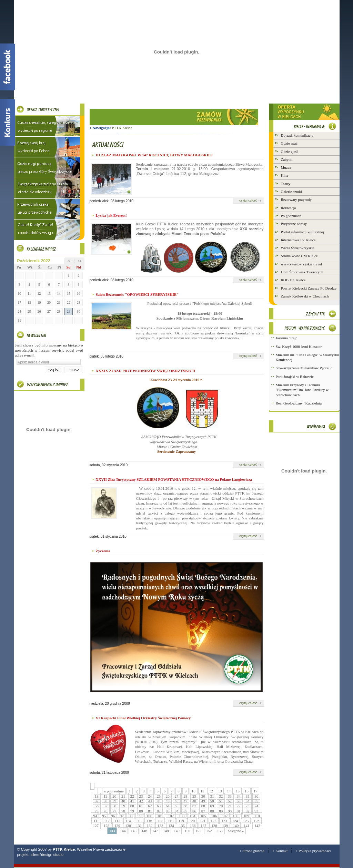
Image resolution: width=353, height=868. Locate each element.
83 (168, 811)
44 (159, 801)
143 (112, 831)
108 (236, 816)
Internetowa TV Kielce (298, 240)
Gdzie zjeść (290, 152)
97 (122, 816)
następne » (236, 831)
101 (160, 816)
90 (230, 811)
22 (69, 303)
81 (150, 811)
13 (49, 294)
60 (132, 806)
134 (171, 826)
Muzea (286, 167)
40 (123, 801)
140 (236, 826)
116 (149, 821)
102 (171, 816)
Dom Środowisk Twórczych (302, 272)
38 (106, 801)
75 (97, 811)
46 (177, 801)
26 (39, 311)
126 (257, 821)
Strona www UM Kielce (299, 256)
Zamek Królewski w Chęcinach (305, 296)
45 (168, 801)
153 (220, 831)
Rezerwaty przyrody (296, 199)
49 (203, 801)
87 (203, 811)
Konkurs (8, 122)
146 (145, 831)
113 (118, 821)
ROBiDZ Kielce (293, 280)
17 (19, 303)
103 (182, 816)
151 (198, 831)
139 (225, 826)
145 (134, 831)
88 (212, 811)
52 (230, 801)
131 (139, 826)
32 (221, 796)
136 (193, 826)
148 (166, 831)
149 (177, 831)
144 (123, 831)
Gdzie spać (289, 143)
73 (248, 806)
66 (185, 806)
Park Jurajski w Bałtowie (295, 377)
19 (39, 303)
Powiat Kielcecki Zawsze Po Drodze (309, 288)
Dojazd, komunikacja (297, 135)
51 (221, 801)
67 (194, 806)
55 (256, 801)
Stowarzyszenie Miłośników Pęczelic (304, 368)
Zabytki (287, 159)
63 (159, 806)
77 (114, 811)
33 (230, 796)
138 (214, 826)
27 (49, 311)
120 (192, 821)
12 (39, 294)
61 (141, 806)
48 (194, 801)
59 (123, 806)
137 (204, 826)
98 (130, 816)
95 (104, 816)
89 (221, 811)
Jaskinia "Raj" (286, 338)
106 (214, 816)
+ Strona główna (252, 851)
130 (128, 826)
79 (132, 811)
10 (19, 294)
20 (49, 303)
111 (96, 821)
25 (29, 311)
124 (235, 821)
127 (96, 826)
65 (177, 806)
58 (114, 806)
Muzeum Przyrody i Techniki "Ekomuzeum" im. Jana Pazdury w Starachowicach (302, 390)
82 (159, 811)
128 (107, 826)
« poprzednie (114, 791)
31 (19, 320)
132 (150, 826)
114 (128, 821)
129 (117, 826)
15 (69, 294)
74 (256, 806)
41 (132, 801)
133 (160, 826)
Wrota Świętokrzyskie (298, 248)
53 (239, 801)
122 (214, 821)
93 (256, 811)
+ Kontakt (280, 851)
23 (79, 303)
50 (212, 801)
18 (29, 303)
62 (150, 806)
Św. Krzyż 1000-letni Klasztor (299, 347)
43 (150, 801)
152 (209, 831)
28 (59, 311)
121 (203, 821)
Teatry (286, 184)
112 (107, 821)
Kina (285, 175)
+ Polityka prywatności (313, 851)
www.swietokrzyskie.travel (302, 264)
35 (248, 796)
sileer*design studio (47, 855)
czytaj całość (248, 200)
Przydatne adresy (294, 224)
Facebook (8, 67)
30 (79, 311)
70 (221, 806)
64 (168, 806)
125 (246, 821)
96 (113, 816)
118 (171, 821)
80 (141, 811)
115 (139, 821)
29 (69, 311)
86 (194, 811)
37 (97, 801)
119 (181, 821)
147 (155, 831)
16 (79, 294)
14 (59, 294)
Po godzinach (291, 216)
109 (246, 816)
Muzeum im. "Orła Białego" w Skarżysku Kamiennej (307, 357)
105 (203, 816)
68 (203, 806)
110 (257, 816)
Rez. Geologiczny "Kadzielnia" (300, 403)
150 (188, 831)
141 (247, 826)
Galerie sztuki (291, 192)
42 (141, 801)
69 (212, 806)
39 (114, 801)
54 (248, 801)
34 (239, 796)
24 (19, 311)
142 (257, 826)
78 (123, 811)
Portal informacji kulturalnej (302, 232)
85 (185, 811)
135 (182, 826)
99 (139, 816)
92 (248, 811)
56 (97, 806)
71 (230, 806)
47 (185, 801)
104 (193, 816)
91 (239, 811)
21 (59, 303)
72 (239, 806)
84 (177, 811)
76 (106, 811)
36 (256, 796)
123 (224, 821)
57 (106, 806)
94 (95, 816)
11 (29, 294)
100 (149, 816)
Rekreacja (289, 208)
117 (160, 821)
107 (225, 816)
